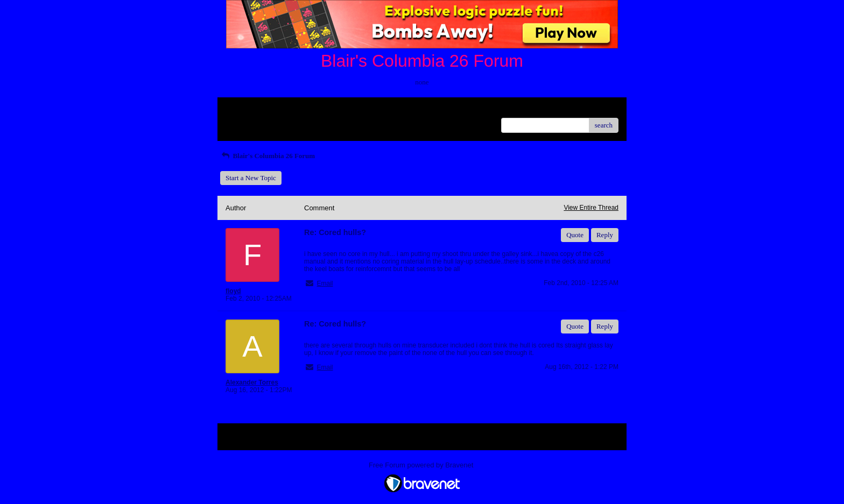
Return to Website (251, 109)
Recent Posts (244, 122)
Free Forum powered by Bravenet (422, 465)
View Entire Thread (591, 208)
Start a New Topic (251, 178)
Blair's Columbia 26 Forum (268, 156)
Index (293, 109)
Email (325, 283)
